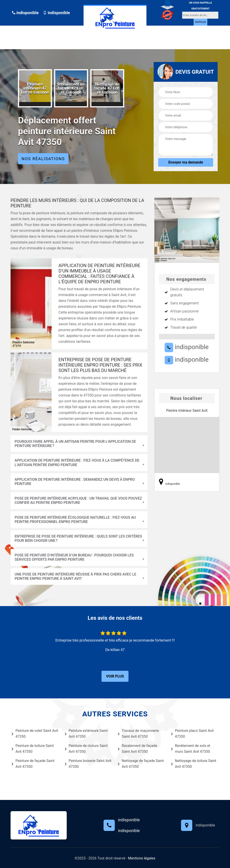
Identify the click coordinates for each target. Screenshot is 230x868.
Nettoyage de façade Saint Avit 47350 (141, 764)
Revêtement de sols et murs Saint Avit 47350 (191, 749)
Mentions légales (142, 858)
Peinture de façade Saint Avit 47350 (33, 764)
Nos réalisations (43, 159)
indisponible (25, 13)
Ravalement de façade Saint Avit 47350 (138, 749)
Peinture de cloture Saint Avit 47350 (86, 749)
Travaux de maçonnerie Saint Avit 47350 (138, 734)
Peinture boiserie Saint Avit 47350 (88, 764)
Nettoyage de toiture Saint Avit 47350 (194, 764)
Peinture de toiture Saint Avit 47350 (33, 749)
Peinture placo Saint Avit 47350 (192, 734)
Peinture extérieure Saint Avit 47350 (86, 734)
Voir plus (115, 676)
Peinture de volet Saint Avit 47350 (35, 734)
